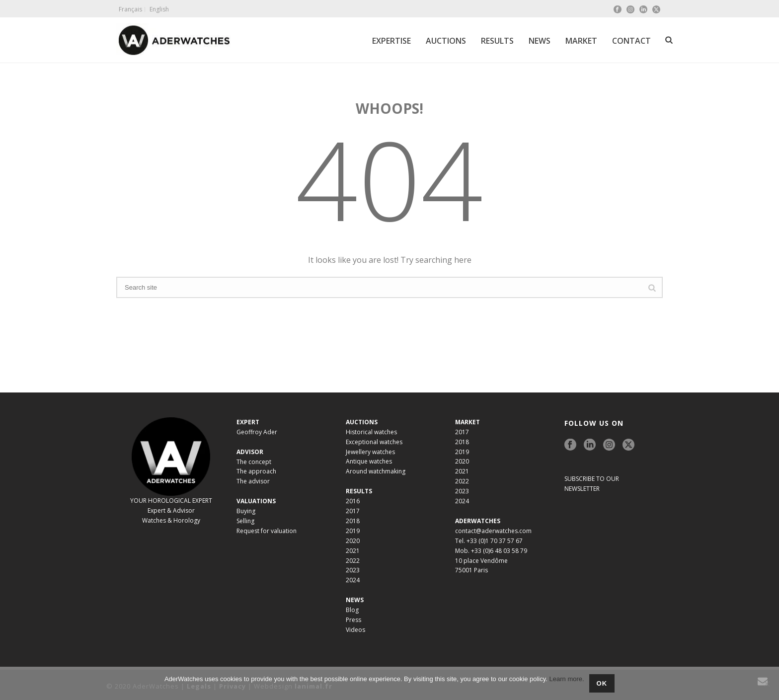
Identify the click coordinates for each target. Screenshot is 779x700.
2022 (353, 561)
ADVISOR (250, 452)
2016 (353, 501)
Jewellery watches (370, 452)
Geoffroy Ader (257, 432)
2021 (353, 551)
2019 (353, 531)
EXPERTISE (391, 41)
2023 (353, 570)
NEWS (540, 41)
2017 (353, 511)
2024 (353, 580)
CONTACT (631, 41)
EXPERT (248, 422)
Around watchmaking (376, 471)
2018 (353, 521)
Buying (246, 511)
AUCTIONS (446, 41)
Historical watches (371, 432)
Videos (355, 630)
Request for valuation (267, 531)
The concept (254, 462)
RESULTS (497, 41)
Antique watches (369, 461)
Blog (352, 610)
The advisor (253, 481)
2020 (353, 541)
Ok (602, 683)
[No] (767, 684)
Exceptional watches (374, 442)
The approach (256, 471)
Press (353, 620)
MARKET (581, 41)
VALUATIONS (256, 501)
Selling (245, 521)
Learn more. (567, 679)
